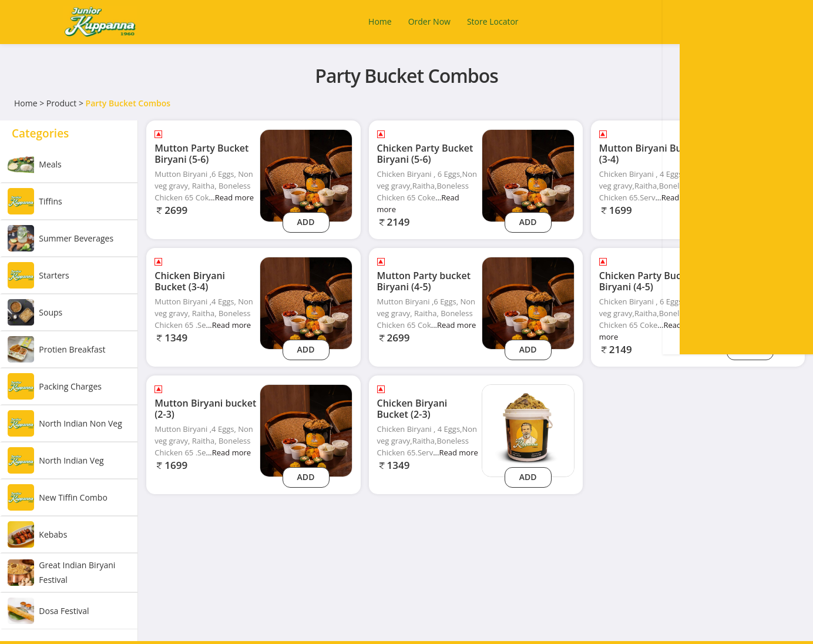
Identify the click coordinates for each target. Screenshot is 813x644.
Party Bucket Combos (128, 103)
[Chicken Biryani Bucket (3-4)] (306, 302)
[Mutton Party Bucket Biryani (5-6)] (306, 175)
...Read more (232, 197)
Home (26, 103)
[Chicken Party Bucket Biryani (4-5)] (750, 302)
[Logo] (100, 22)
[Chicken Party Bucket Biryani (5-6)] (528, 175)
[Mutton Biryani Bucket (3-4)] (750, 175)
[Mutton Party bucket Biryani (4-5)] (528, 302)
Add (306, 222)
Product (61, 103)
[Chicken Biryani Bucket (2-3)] (528, 430)
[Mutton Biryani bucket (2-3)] (306, 430)
